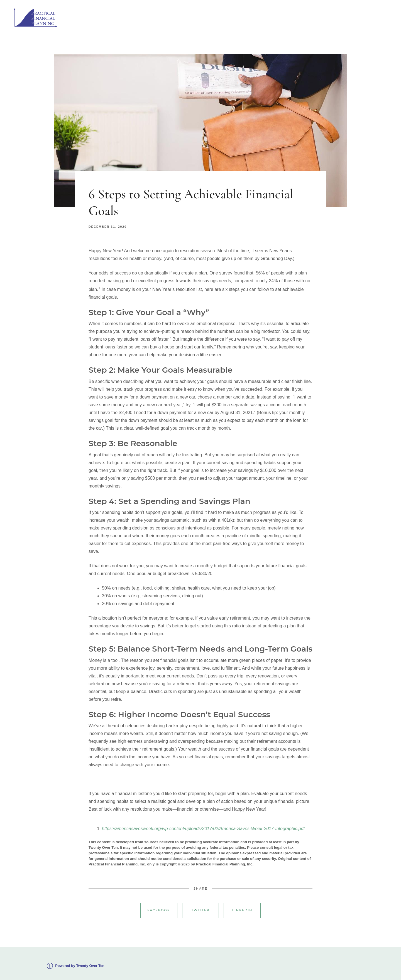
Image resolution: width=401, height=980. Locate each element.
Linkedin (242, 910)
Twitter (200, 910)
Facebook (159, 910)
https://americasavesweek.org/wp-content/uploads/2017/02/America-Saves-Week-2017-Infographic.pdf (203, 829)
